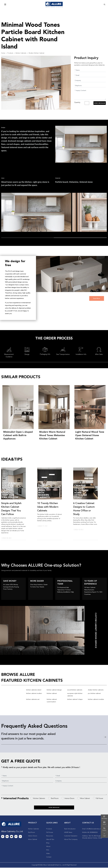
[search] (104, 5)
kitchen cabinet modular (96, 699)
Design (27, 354)
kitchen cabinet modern (34, 694)
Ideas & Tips (50, 840)
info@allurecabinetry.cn (94, 829)
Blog (48, 843)
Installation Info (81, 354)
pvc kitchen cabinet (94, 694)
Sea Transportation (63, 354)
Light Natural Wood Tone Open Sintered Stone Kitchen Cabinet (90, 435)
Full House (98, 798)
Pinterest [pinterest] (16, 837)
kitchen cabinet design (54, 690)
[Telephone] (90, 86)
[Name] (90, 70)
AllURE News (68, 833)
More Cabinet (84, 798)
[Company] (90, 80)
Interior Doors (68, 798)
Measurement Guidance (9, 356)
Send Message (100, 103)
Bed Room (53, 798)
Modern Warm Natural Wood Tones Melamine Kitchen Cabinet (52, 435)
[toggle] (5, 5)
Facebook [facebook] (3, 837)
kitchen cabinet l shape (75, 699)
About (48, 847)
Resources (50, 836)
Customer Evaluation (71, 836)
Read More (97, 298)
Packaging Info (45, 354)
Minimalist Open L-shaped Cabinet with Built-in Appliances (18, 435)
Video (48, 854)
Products (49, 829)
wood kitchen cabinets (75, 690)
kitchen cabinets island (34, 690)
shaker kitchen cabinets (96, 690)
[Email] (90, 75)
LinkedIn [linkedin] (7, 837)
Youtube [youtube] (12, 837)
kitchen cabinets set (33, 699)
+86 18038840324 (92, 833)
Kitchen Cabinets (38, 798)
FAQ (48, 850)
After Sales (99, 354)
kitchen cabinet (52, 694)
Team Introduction (70, 829)
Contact (49, 857)
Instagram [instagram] (20, 837)
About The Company (71, 840)
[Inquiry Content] (90, 94)
